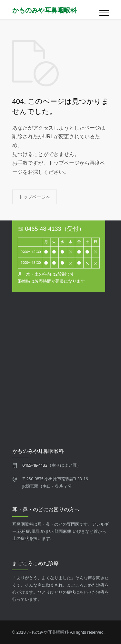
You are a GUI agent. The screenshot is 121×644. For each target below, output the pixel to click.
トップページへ (35, 197)
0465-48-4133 (35, 465)
